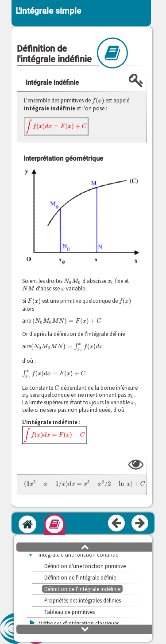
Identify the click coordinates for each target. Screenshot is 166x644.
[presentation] (98, 101)
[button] (85, 546)
